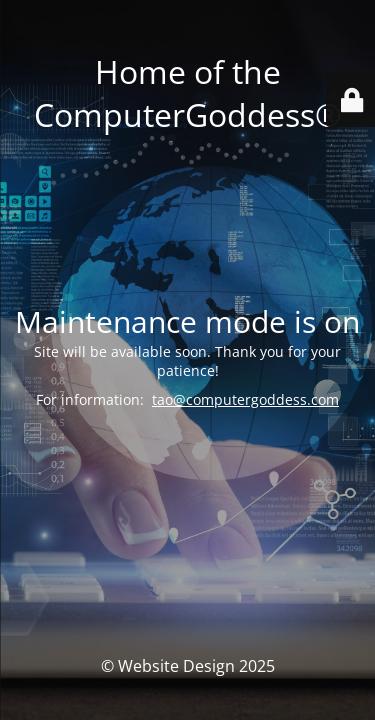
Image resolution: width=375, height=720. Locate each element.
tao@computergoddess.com (245, 399)
